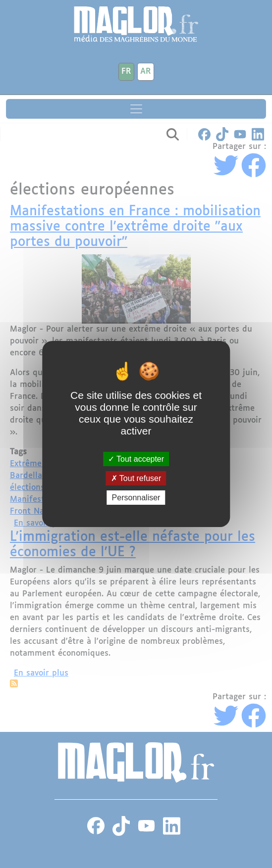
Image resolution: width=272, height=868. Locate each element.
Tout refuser (136, 478)
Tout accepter (136, 458)
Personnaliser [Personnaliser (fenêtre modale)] (136, 498)
